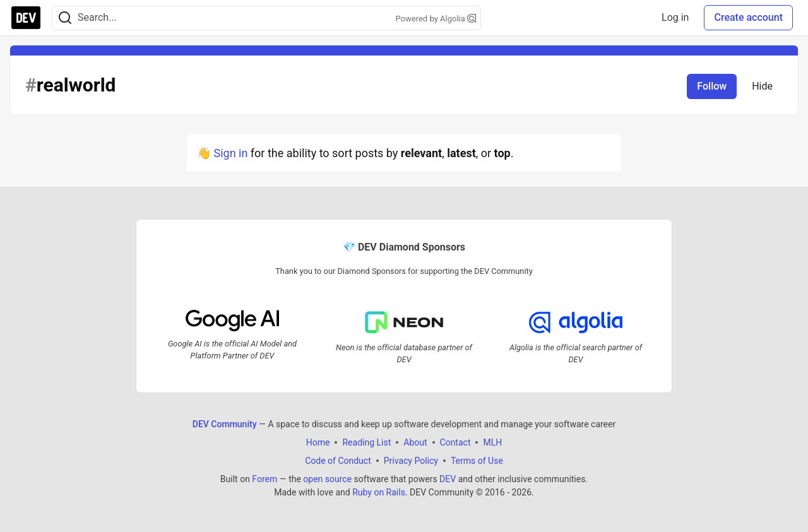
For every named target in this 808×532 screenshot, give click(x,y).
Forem (264, 479)
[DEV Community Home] (26, 18)
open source (327, 479)
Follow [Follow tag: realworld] (712, 86)
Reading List (366, 442)
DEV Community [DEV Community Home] (225, 424)
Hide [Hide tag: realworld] (762, 86)
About (415, 442)
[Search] (65, 18)
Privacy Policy (411, 461)
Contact (455, 442)
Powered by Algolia (436, 19)
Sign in (230, 153)
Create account (748, 17)
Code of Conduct (338, 461)
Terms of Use (477, 461)
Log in (675, 17)
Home (318, 442)
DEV (448, 479)
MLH (492, 442)
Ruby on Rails (379, 492)
